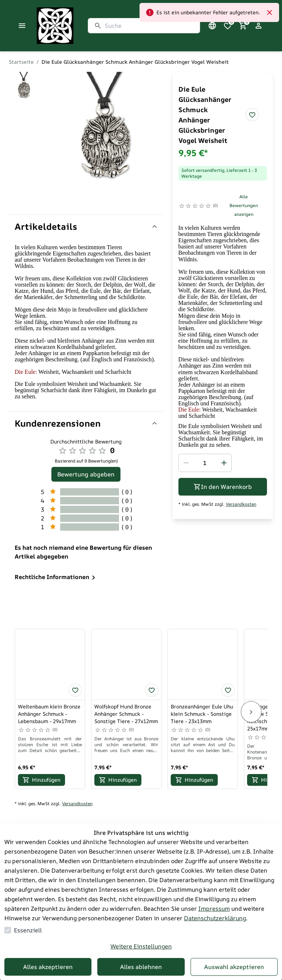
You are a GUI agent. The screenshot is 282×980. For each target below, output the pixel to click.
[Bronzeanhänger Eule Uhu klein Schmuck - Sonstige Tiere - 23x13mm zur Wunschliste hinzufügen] (228, 690)
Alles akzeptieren (48, 967)
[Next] (251, 712)
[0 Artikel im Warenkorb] (243, 26)
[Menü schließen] (22, 26)
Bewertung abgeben (86, 474)
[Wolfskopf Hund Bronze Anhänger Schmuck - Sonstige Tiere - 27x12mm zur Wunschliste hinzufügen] (152, 690)
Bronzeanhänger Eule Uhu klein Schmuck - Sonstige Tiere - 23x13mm (202, 714)
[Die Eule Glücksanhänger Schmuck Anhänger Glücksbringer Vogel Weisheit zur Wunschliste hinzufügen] (252, 115)
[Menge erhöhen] (224, 463)
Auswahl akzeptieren (234, 967)
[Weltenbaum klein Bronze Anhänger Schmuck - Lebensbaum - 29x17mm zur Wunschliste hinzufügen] (75, 690)
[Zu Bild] (23, 87)
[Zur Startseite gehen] (73, 26)
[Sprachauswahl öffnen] (212, 26)
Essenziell (28, 930)
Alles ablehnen (141, 967)
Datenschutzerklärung (215, 918)
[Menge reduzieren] (186, 463)
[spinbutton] (205, 463)
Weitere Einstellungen (141, 946)
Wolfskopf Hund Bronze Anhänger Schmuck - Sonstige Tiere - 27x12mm (126, 714)
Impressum (214, 909)
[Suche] (149, 26)
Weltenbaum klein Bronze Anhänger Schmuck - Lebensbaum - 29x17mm (49, 714)
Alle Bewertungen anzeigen (244, 205)
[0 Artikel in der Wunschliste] (228, 26)
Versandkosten (241, 504)
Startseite (21, 62)
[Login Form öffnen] (258, 26)
